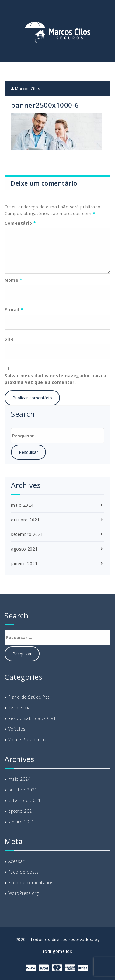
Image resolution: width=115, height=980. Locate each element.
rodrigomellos (58, 951)
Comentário (20, 223)
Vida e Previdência (27, 740)
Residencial (20, 708)
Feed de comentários (31, 883)
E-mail (14, 309)
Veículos (17, 729)
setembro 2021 (27, 534)
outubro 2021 (25, 520)
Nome (13, 280)
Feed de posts (24, 872)
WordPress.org (24, 893)
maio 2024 (22, 505)
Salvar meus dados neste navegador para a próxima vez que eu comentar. (55, 379)
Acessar (16, 861)
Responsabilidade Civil (32, 718)
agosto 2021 (24, 549)
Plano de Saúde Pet (29, 697)
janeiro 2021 (24, 563)
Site (9, 339)
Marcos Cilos (26, 89)
